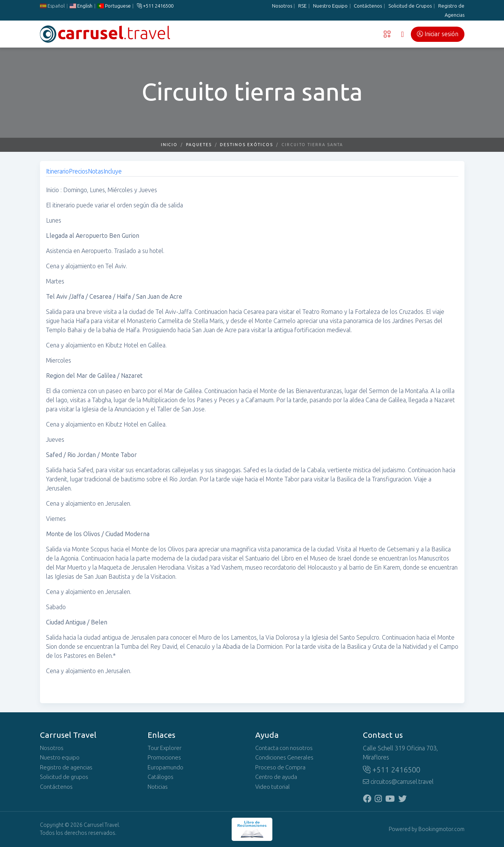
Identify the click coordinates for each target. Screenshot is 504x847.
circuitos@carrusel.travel (398, 782)
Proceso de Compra (280, 767)
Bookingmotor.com (441, 829)
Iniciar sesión (438, 34)
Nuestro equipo (60, 758)
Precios (78, 171)
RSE (302, 6)
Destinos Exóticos (246, 145)
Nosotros (282, 6)
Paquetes (199, 145)
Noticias (158, 787)
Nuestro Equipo (330, 6)
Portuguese (114, 6)
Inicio (169, 145)
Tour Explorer (165, 748)
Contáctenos (368, 6)
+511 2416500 (155, 6)
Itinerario (57, 171)
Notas (96, 171)
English (81, 6)
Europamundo (165, 767)
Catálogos (161, 777)
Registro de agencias (66, 767)
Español (52, 6)
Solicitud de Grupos (410, 6)
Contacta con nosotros (284, 748)
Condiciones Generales (284, 758)
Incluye (113, 171)
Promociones (164, 758)
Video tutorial (273, 787)
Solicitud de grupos (64, 777)
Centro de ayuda (276, 777)
